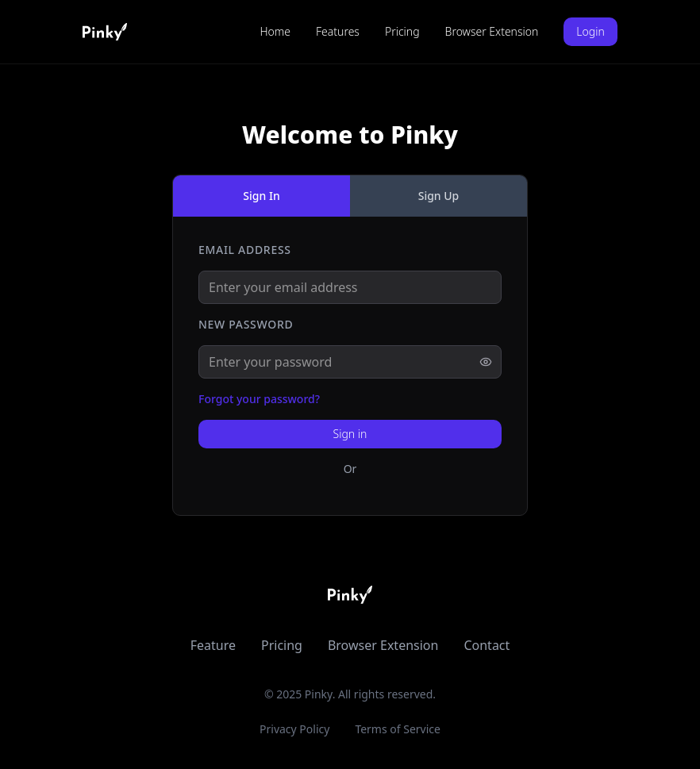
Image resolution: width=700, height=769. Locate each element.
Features (338, 31)
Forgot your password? (259, 399)
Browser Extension (492, 31)
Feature (213, 645)
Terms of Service (398, 729)
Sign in (350, 434)
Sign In (261, 196)
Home (275, 31)
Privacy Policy (294, 729)
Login (590, 31)
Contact (487, 645)
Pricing (402, 31)
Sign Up (439, 196)
